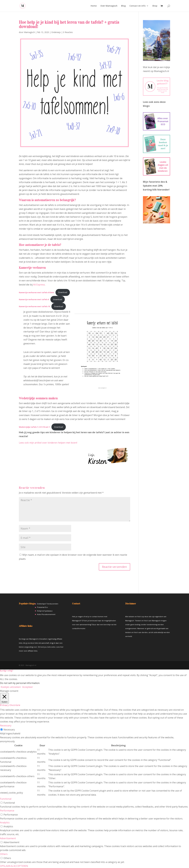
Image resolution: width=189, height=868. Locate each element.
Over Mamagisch (109, 6)
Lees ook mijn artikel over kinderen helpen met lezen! (48, 443)
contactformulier (79, 628)
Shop (155, 6)
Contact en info (138, 6)
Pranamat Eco (42, 607)
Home (94, 6)
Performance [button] (7, 811)
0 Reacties (68, 32)
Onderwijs (56, 32)
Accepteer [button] (28, 687)
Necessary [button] (6, 725)
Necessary (9, 730)
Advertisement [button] (8, 838)
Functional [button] (6, 799)
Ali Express (39, 285)
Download (63, 292)
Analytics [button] (5, 822)
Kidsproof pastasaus (45, 611)
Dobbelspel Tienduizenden (48, 604)
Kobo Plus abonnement (46, 614)
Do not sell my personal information (20, 683)
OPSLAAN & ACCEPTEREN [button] (14, 866)
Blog (123, 6)
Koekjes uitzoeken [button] (11, 687)
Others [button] (4, 854)
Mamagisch (29, 32)
